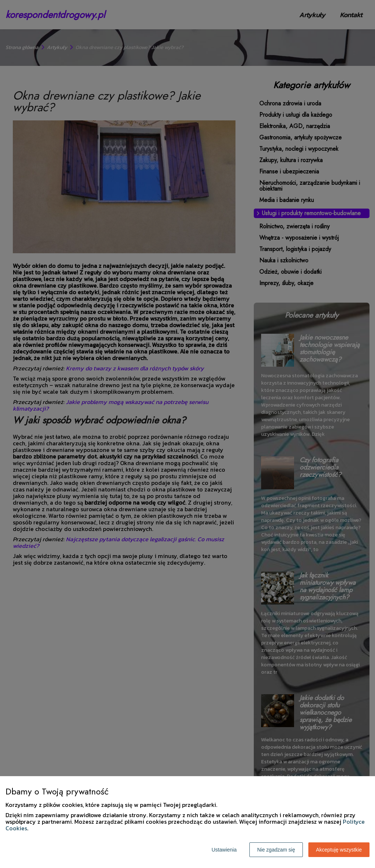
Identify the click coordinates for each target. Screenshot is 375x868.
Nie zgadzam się (276, 850)
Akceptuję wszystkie (339, 850)
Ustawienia (224, 850)
